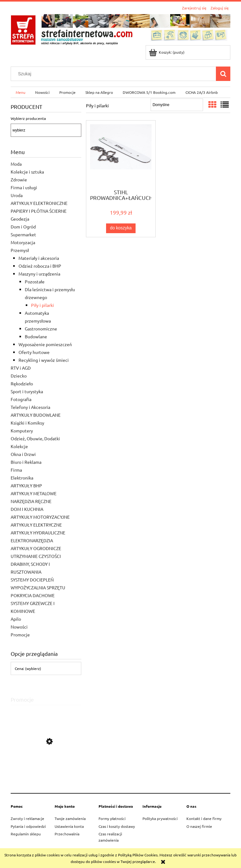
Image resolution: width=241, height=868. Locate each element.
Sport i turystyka (27, 391)
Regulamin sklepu (26, 834)
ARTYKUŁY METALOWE (34, 493)
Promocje (20, 635)
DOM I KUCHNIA (27, 509)
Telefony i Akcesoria (30, 407)
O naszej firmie (199, 826)
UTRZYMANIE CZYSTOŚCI (36, 556)
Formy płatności (112, 818)
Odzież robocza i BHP (40, 266)
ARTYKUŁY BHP (26, 485)
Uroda (17, 195)
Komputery (22, 431)
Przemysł (20, 250)
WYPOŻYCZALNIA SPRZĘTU (38, 587)
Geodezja (20, 219)
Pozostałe (35, 281)
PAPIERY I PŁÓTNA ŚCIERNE (39, 211)
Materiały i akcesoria (39, 258)
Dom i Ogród (23, 227)
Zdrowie (19, 179)
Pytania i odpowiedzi (28, 826)
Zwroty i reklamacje (27, 818)
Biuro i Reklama (26, 462)
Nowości (19, 627)
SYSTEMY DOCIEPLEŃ (32, 580)
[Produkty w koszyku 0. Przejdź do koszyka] (167, 52)
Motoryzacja (23, 242)
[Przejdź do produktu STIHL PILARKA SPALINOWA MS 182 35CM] (46, 770)
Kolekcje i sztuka (27, 172)
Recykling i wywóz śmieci (44, 360)
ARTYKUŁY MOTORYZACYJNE (40, 517)
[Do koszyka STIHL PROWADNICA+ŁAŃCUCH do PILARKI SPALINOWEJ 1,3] (121, 228)
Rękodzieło (22, 383)
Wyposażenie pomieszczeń (45, 344)
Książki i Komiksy (27, 423)
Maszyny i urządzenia (39, 274)
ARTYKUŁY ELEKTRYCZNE (36, 525)
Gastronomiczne (41, 329)
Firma (16, 470)
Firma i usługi (24, 187)
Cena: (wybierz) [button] (28, 668)
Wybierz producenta (28, 118)
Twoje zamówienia (70, 818)
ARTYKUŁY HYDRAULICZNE (38, 533)
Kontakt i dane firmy (204, 818)
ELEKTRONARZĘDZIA (32, 540)
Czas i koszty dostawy (117, 826)
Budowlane (36, 336)
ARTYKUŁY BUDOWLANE (36, 415)
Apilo (16, 619)
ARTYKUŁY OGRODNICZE (36, 548)
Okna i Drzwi (23, 454)
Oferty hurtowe (34, 352)
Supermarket (23, 234)
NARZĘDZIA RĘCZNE (31, 501)
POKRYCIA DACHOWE (33, 595)
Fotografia (21, 399)
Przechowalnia (67, 834)
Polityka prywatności (160, 818)
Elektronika (22, 478)
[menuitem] (20, 92)
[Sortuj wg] (177, 105)
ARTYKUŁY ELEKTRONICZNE (39, 203)
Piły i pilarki (43, 305)
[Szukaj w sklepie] (115, 74)
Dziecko (19, 376)
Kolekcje (19, 446)
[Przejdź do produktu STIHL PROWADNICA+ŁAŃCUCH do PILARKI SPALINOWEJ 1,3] (121, 154)
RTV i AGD (21, 368)
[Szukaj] (223, 74)
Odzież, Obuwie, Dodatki (35, 438)
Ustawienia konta (69, 826)
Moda (16, 164)
